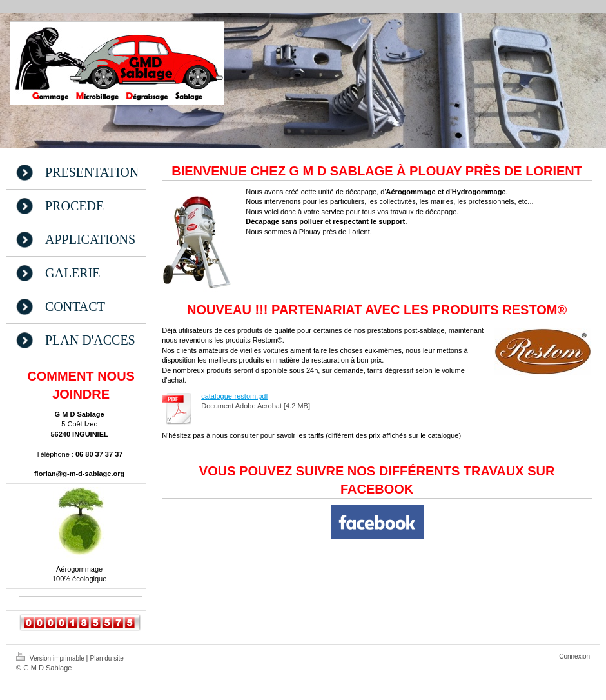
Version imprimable (51, 657)
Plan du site (107, 658)
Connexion (574, 656)
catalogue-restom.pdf (234, 396)
